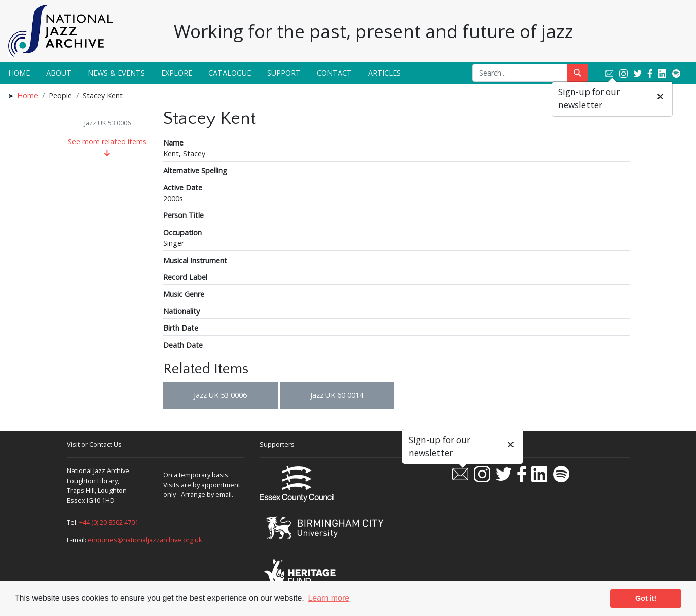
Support (284, 73)
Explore (177, 73)
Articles (384, 73)
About (59, 73)
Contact (334, 73)
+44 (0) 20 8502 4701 (109, 522)
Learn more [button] (328, 598)
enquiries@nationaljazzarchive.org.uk (145, 540)
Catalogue (230, 73)
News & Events (116, 73)
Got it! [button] (646, 598)
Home (19, 73)
